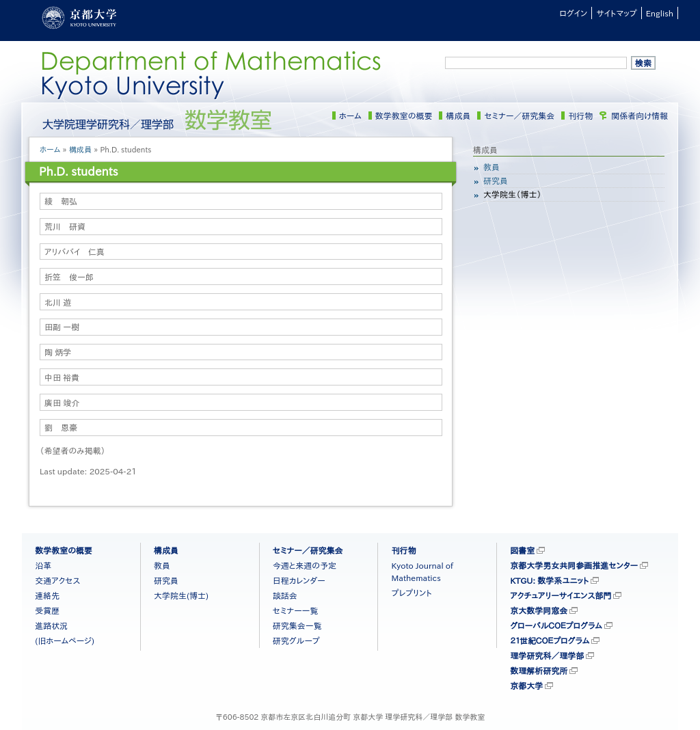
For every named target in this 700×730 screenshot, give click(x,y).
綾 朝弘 (61, 201)
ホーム (350, 116)
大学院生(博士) (181, 595)
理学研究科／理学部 (547, 655)
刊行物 (580, 116)
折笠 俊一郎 (69, 277)
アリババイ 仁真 (75, 252)
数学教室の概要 (404, 116)
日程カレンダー (299, 580)
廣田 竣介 (62, 403)
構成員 (458, 116)
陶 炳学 (58, 352)
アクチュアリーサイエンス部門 (561, 595)
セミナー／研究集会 (519, 116)
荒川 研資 (65, 226)
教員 (492, 167)
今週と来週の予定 (305, 565)
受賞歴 (47, 610)
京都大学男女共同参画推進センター (574, 565)
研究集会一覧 (297, 625)
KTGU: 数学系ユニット (549, 580)
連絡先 (47, 595)
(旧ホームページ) (65, 640)
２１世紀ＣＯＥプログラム (550, 640)
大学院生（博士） (512, 194)
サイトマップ (616, 13)
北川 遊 (58, 302)
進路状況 (51, 625)
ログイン (573, 13)
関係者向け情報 (640, 116)
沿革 (43, 565)
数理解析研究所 (539, 671)
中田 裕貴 (62, 377)
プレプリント (411, 593)
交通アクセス (57, 580)
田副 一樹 (62, 327)
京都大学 (526, 686)
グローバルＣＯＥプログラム (556, 625)
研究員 (496, 180)
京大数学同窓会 (539, 610)
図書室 (522, 550)
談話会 (285, 595)
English (660, 13)
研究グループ (296, 640)
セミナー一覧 (296, 610)
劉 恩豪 (61, 427)
